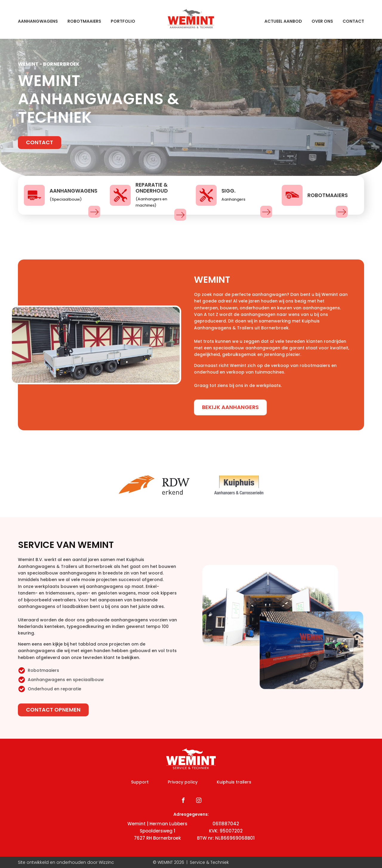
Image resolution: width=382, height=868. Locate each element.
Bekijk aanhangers (230, 407)
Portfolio (123, 21)
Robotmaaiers (84, 21)
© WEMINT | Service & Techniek (191, 862)
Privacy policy (183, 782)
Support (140, 782)
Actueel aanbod (283, 21)
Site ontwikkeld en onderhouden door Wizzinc (66, 862)
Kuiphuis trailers (234, 782)
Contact (353, 21)
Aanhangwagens (38, 21)
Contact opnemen (53, 710)
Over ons (322, 21)
